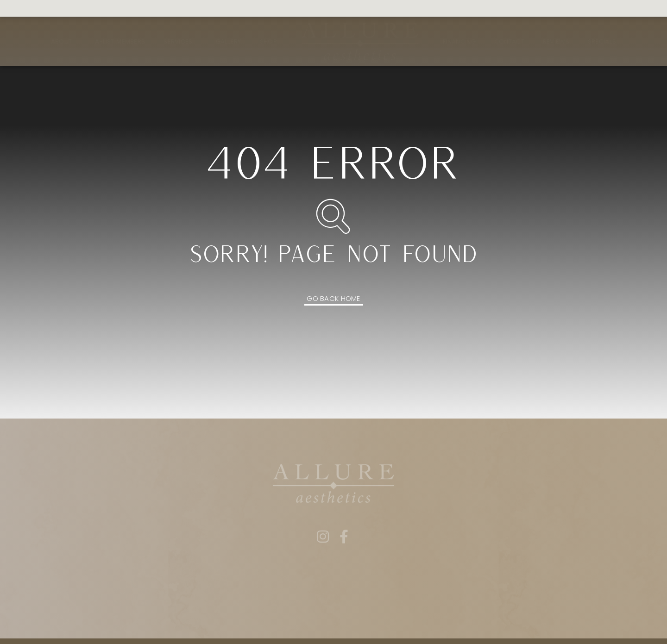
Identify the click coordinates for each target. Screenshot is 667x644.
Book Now (328, 9)
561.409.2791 (33, 9)
